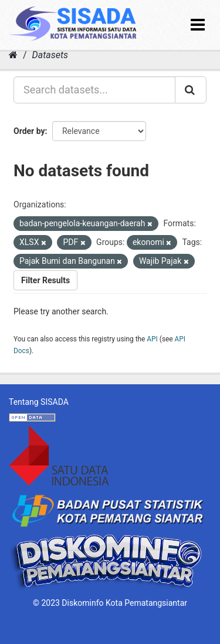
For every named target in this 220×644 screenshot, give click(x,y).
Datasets (50, 55)
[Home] (13, 55)
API (152, 339)
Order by (29, 131)
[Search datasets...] (94, 90)
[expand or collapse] (198, 25)
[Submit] (191, 90)
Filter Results (45, 280)
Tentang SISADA (39, 402)
